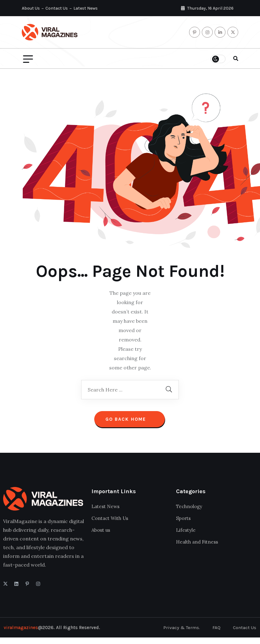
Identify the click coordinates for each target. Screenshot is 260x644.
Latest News (86, 8)
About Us (31, 8)
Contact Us (57, 8)
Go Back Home (130, 419)
